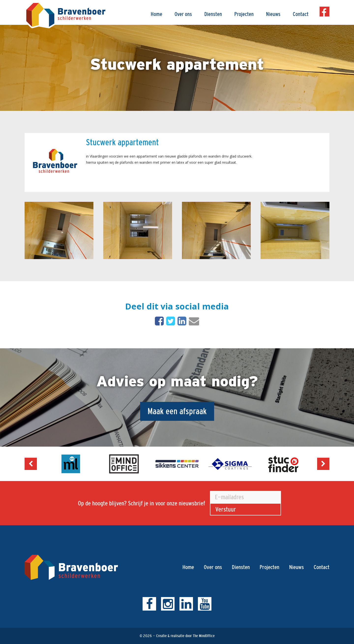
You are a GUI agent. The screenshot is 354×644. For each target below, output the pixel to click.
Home (156, 14)
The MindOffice (204, 636)
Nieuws (273, 14)
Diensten (213, 14)
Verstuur (226, 509)
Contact (301, 14)
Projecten (244, 14)
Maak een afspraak (177, 411)
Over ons (183, 14)
